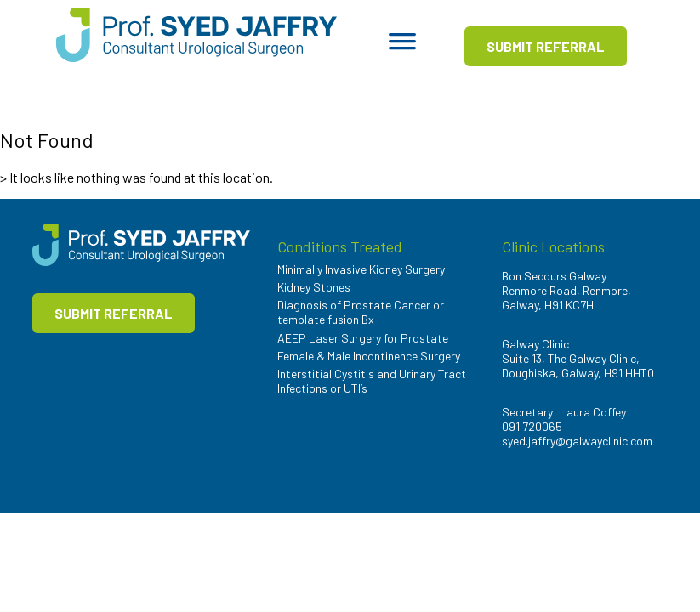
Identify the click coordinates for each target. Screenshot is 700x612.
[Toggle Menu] (402, 47)
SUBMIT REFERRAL (546, 46)
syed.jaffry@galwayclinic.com (577, 441)
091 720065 (532, 426)
